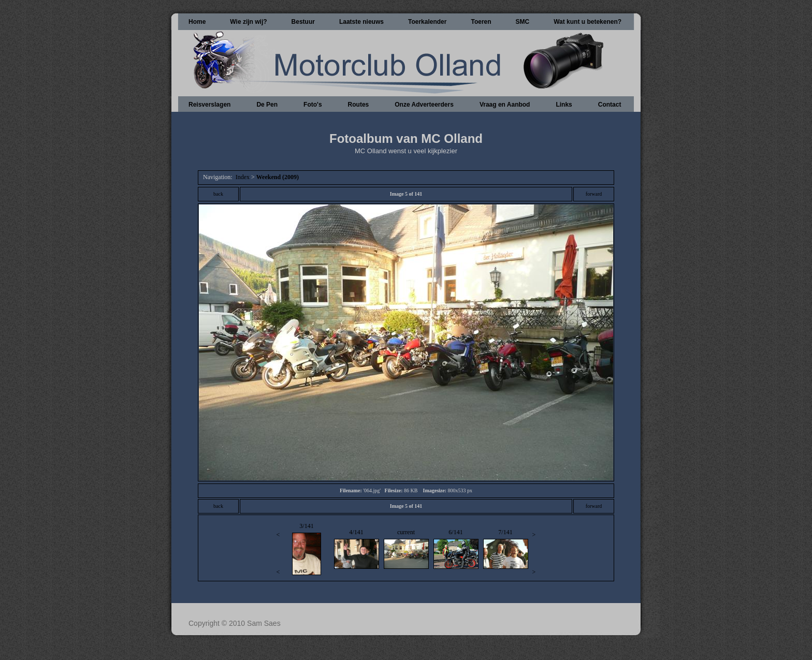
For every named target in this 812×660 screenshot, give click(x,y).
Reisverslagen (209, 105)
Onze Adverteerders (424, 105)
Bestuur (303, 22)
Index (243, 177)
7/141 (506, 549)
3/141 (306, 549)
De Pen (267, 105)
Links (564, 105)
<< (278, 553)
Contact (610, 105)
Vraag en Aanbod (505, 105)
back (218, 194)
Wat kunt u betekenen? (588, 22)
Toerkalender (427, 22)
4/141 (357, 549)
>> (534, 553)
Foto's (313, 105)
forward (594, 194)
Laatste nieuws (361, 22)
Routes (359, 105)
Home (197, 22)
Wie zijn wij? (248, 22)
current (406, 549)
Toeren (481, 22)
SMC (523, 22)
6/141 (456, 549)
